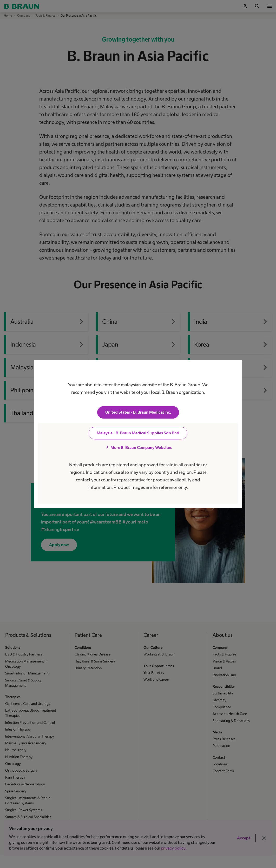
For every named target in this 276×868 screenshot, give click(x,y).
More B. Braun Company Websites (138, 447)
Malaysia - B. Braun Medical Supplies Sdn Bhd (138, 433)
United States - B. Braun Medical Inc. (138, 412)
